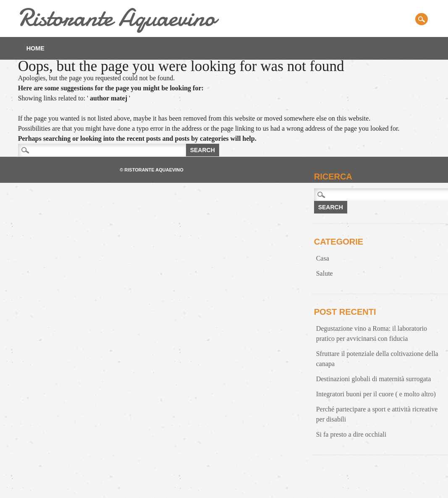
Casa (323, 258)
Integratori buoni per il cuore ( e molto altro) (376, 394)
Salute (325, 273)
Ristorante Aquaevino (117, 17)
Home (35, 48)
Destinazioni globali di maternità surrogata (374, 379)
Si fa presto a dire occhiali (351, 434)
